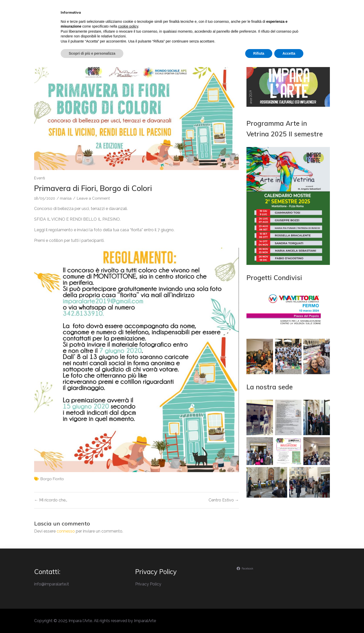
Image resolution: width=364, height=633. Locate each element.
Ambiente (271, 26)
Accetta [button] (289, 619)
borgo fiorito (52, 479)
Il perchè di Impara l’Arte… (157, 26)
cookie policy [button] (128, 592)
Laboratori (236, 26)
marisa (66, 198)
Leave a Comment (93, 198)
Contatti (303, 26)
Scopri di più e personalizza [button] (92, 619)
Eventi (204, 26)
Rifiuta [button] (259, 619)
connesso (66, 531)
